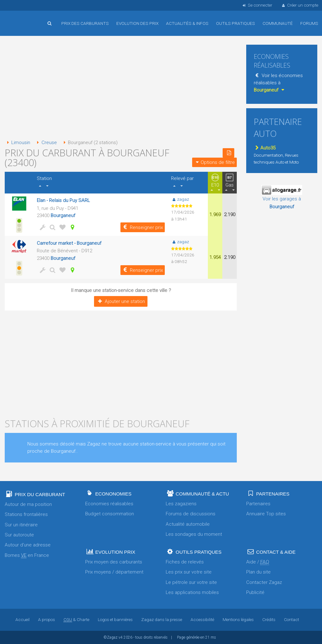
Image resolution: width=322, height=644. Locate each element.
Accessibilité (202, 619)
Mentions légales (238, 619)
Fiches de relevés (185, 562)
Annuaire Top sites (266, 514)
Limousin (17, 143)
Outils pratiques (236, 23)
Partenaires (258, 504)
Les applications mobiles (192, 592)
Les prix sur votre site (189, 572)
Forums (309, 23)
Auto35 (265, 148)
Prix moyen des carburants (114, 562)
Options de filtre (214, 162)
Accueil (25, 19)
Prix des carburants (85, 23)
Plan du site (258, 572)
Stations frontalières (26, 514)
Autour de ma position (28, 504)
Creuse (46, 143)
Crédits (269, 619)
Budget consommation (110, 514)
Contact (291, 619)
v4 (121, 637)
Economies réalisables (109, 504)
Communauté (278, 23)
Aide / (258, 562)
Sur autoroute (19, 535)
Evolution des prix (137, 23)
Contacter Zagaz (264, 582)
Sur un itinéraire (21, 525)
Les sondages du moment (194, 534)
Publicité (255, 592)
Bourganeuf (63, 216)
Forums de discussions (191, 514)
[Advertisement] (121, 88)
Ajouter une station (121, 301)
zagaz (180, 199)
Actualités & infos (187, 23)
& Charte (76, 619)
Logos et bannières (115, 619)
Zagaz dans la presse (162, 619)
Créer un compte (300, 5)
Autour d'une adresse (28, 545)
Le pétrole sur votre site (191, 582)
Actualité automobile (188, 524)
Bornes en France (27, 555)
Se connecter (257, 5)
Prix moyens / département (114, 572)
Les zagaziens (181, 504)
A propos (47, 619)
